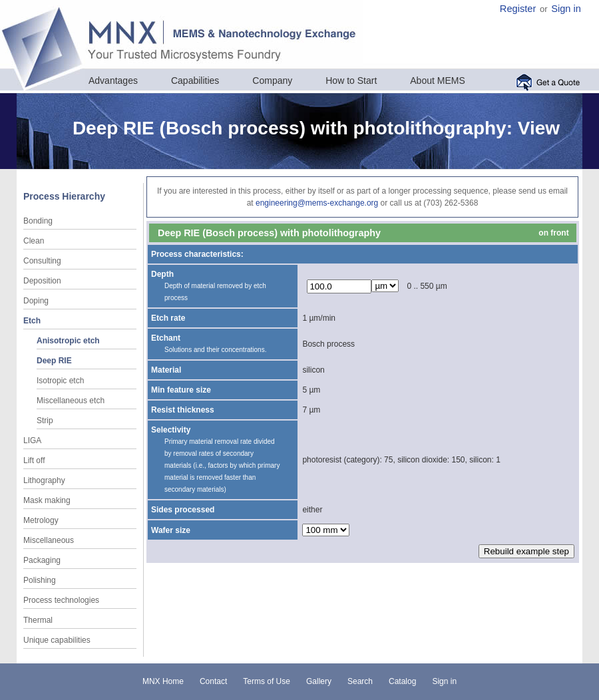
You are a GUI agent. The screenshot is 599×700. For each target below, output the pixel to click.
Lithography (44, 480)
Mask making (47, 500)
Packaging (42, 560)
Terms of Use (267, 681)
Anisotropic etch (68, 341)
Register (518, 9)
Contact (213, 681)
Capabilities (195, 81)
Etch (32, 321)
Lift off (34, 460)
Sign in (566, 9)
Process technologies (61, 600)
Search (360, 681)
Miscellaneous (49, 540)
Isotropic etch (60, 381)
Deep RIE (54, 361)
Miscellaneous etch (71, 401)
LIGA (32, 440)
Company (272, 81)
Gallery (319, 681)
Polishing (40, 580)
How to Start (351, 81)
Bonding (38, 221)
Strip (45, 421)
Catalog (402, 681)
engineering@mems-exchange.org (317, 203)
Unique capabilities (57, 640)
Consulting (42, 261)
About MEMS (437, 81)
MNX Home (163, 681)
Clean (34, 241)
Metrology (41, 520)
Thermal (38, 620)
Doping (36, 301)
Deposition (42, 281)
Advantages (113, 81)
